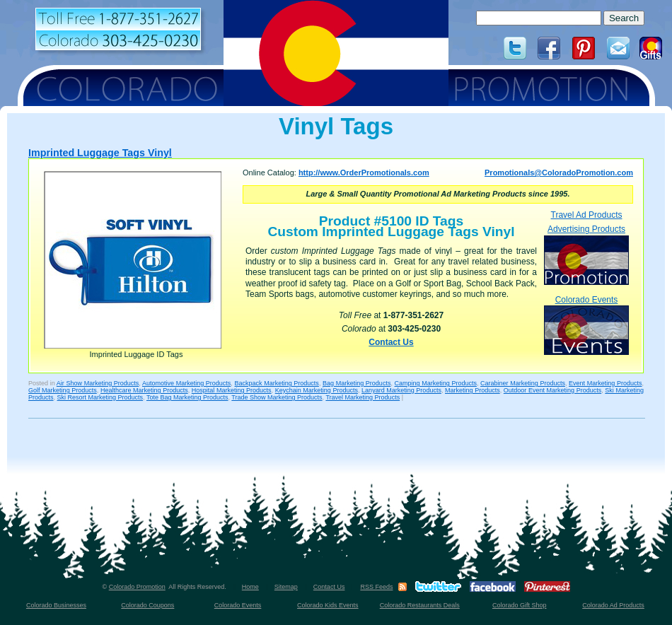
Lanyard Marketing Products (401, 390)
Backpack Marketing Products (277, 383)
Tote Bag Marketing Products (187, 397)
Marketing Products (473, 390)
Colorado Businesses (56, 605)
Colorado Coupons (147, 605)
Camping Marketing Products (436, 383)
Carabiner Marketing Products (523, 383)
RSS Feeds (376, 587)
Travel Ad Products (587, 215)
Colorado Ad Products (613, 605)
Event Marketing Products (605, 383)
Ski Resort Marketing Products (100, 397)
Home (250, 587)
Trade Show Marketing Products (277, 397)
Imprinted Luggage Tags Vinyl (100, 153)
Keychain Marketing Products (317, 390)
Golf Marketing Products (63, 390)
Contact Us (391, 342)
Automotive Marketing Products (186, 383)
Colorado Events (586, 325)
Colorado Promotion (137, 587)
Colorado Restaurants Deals (420, 605)
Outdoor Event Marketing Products (552, 390)
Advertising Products (586, 254)
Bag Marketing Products (357, 383)
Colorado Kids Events (328, 605)
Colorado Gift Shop (520, 605)
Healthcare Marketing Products (144, 390)
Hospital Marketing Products (232, 390)
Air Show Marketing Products (98, 383)
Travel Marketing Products (363, 397)
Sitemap (286, 587)
